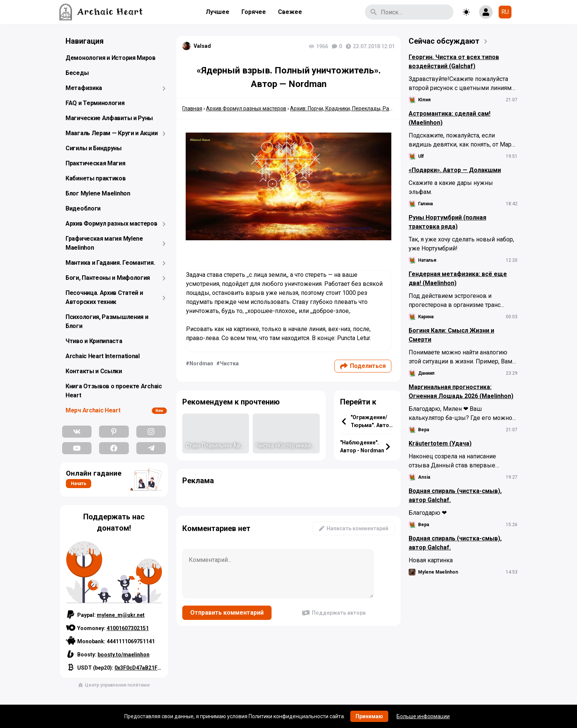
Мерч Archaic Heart (93, 410)
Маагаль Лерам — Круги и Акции (111, 133)
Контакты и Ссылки (94, 371)
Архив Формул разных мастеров (111, 224)
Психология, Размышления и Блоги (107, 321)
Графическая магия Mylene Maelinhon (104, 243)
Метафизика (84, 88)
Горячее (254, 12)
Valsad (202, 46)
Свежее (290, 12)
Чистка (229, 363)
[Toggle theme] (466, 12)
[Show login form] (486, 12)
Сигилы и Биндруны (94, 148)
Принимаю (369, 716)
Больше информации (423, 716)
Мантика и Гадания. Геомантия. (110, 263)
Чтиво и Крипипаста (94, 341)
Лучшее (218, 12)
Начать (79, 484)
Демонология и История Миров (111, 58)
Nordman (201, 363)
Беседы (77, 73)
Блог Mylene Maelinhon (98, 193)
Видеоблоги (83, 208)
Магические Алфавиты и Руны (109, 118)
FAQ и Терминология (95, 103)
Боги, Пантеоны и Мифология (108, 278)
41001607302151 (128, 628)
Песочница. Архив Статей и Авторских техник (104, 297)
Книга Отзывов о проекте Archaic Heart (114, 391)
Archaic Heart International (103, 356)
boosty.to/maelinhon (124, 655)
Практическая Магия (95, 163)
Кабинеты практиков (96, 178)
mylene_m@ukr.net (121, 615)
